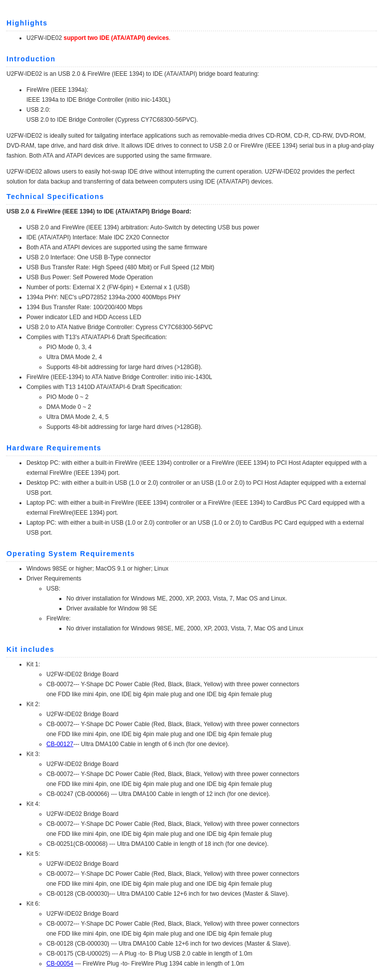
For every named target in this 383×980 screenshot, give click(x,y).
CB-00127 (60, 744)
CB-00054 (60, 964)
